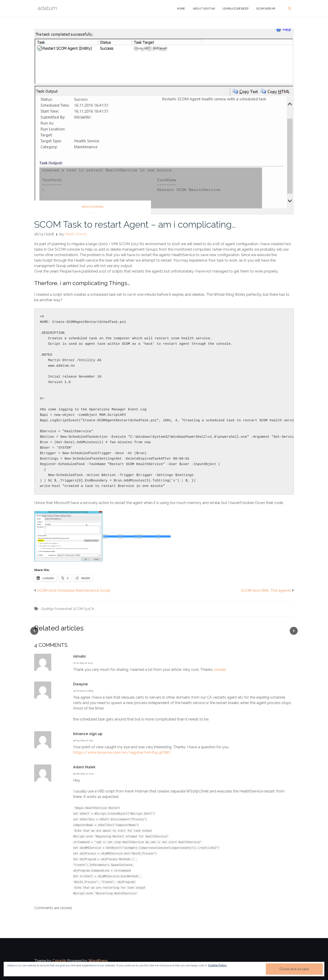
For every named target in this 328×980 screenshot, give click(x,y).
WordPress (98, 961)
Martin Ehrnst (76, 234)
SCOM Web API (265, 9)
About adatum (204, 9)
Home (181, 9)
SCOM (78, 609)
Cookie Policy (217, 965)
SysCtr (89, 609)
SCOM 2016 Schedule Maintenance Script (74, 590)
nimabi (220, 670)
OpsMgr (47, 609)
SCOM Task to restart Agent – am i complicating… (135, 224)
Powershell (63, 609)
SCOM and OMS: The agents (266, 590)
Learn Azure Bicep (235, 9)
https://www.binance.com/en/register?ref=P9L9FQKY (122, 752)
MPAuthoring (93, 207)
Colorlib (59, 961)
